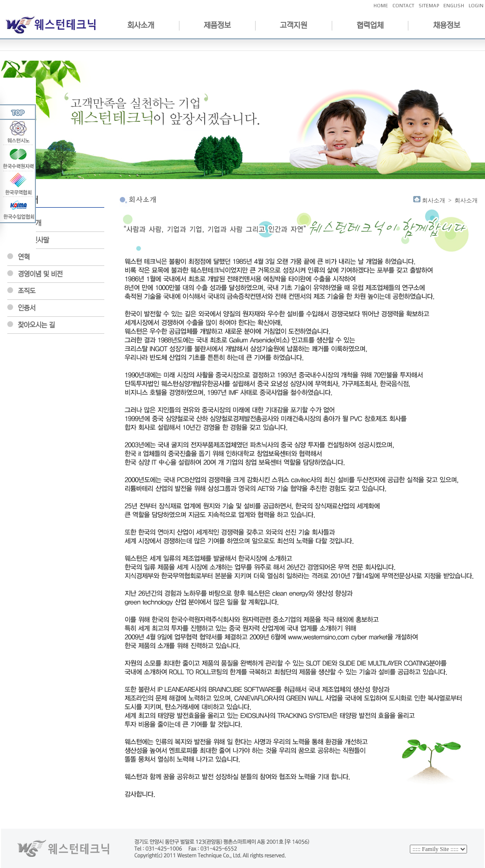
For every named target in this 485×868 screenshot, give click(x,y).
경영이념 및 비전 (40, 274)
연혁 (24, 257)
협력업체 (370, 25)
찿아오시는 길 (36, 325)
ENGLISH (454, 6)
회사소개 (141, 25)
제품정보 (217, 25)
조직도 (27, 291)
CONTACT (403, 6)
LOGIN (476, 6)
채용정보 (447, 25)
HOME (381, 6)
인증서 (27, 308)
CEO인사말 (33, 240)
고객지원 (293, 25)
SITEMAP (429, 6)
